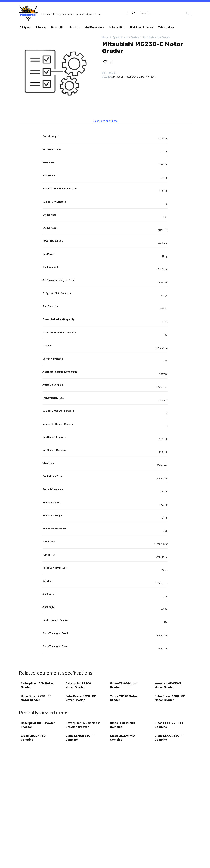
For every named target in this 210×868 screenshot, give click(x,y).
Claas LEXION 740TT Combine (80, 742)
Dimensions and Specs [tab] (105, 121)
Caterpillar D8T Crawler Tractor (33, 728)
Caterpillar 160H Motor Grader (38, 687)
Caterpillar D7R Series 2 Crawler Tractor (82, 728)
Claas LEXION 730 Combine (34, 742)
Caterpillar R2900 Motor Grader (79, 687)
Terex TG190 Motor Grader (124, 700)
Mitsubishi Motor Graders (157, 37)
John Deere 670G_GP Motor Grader (170, 700)
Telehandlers (166, 27)
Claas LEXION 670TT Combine (169, 742)
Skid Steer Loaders (142, 27)
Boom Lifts (58, 27)
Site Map (41, 27)
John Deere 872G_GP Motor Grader (81, 700)
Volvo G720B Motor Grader (124, 687)
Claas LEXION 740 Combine (123, 742)
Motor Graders (131, 37)
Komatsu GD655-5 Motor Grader (168, 687)
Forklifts (75, 27)
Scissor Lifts (117, 27)
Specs (116, 37)
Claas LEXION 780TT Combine (169, 728)
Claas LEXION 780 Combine (123, 728)
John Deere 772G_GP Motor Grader (37, 700)
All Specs (25, 27)
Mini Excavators (95, 27)
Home (105, 37)
